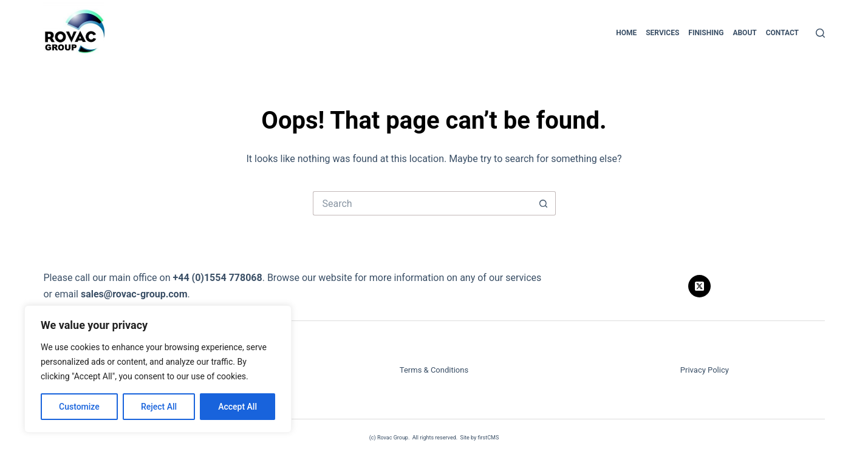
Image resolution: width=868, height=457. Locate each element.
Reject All (159, 407)
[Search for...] (422, 203)
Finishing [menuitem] (706, 33)
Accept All (238, 407)
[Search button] (544, 203)
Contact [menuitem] (782, 33)
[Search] (820, 33)
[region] (158, 369)
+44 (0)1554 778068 (217, 278)
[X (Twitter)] (700, 286)
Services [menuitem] (662, 33)
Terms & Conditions (434, 370)
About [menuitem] (744, 33)
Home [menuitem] (626, 33)
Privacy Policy (705, 370)
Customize (79, 407)
